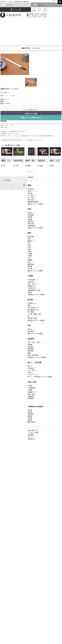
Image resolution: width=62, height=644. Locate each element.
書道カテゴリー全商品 (35, 204)
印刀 (8, 103)
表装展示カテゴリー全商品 (37, 357)
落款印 (30, 292)
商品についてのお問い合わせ (31, 118)
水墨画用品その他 (34, 290)
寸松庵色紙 (31, 388)
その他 (30, 269)
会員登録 (31, 435)
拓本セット (31, 329)
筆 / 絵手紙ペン (33, 308)
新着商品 (31, 177)
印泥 (29, 245)
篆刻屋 (30, 416)
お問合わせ (31, 439)
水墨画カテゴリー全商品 (36, 294)
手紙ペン (31, 373)
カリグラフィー (33, 375)
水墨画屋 (31, 414)
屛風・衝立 (31, 394)
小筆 (29, 258)
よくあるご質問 (16, 10)
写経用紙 (31, 215)
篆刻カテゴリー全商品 (35, 271)
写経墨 (30, 219)
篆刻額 (30, 266)
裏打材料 (31, 351)
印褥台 (30, 256)
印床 (29, 247)
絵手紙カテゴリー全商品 (36, 320)
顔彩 (29, 306)
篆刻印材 (31, 237)
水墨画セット (32, 286)
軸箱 (29, 353)
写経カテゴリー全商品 (35, 228)
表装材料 (31, 349)
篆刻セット (31, 241)
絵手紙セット (32, 303)
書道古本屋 (31, 422)
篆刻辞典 (31, 264)
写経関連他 (31, 226)
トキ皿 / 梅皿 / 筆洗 (34, 314)
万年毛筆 (31, 368)
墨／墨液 (31, 312)
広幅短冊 (31, 396)
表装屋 (30, 420)
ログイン (31, 437)
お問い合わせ (39, 5)
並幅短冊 (31, 398)
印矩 (29, 262)
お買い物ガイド (8, 5)
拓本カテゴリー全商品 (35, 334)
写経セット (31, 213)
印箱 (29, 239)
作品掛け (31, 347)
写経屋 (30, 418)
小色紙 (30, 390)
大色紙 (30, 386)
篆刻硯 (30, 260)
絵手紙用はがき (33, 310)
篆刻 (2, 101)
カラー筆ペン (32, 370)
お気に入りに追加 (31, 114)
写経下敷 (31, 223)
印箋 (29, 251)
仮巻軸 (30, 344)
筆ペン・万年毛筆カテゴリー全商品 (40, 377)
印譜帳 (30, 254)
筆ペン (30, 366)
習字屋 (30, 410)
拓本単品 (31, 331)
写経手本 (31, 221)
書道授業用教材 (33, 202)
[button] (59, 160)
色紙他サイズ (32, 392)
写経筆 (30, 217)
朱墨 (29, 249)
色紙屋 (30, 412)
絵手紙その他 (32, 318)
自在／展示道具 (33, 355)
